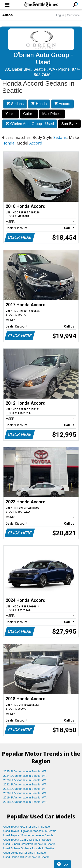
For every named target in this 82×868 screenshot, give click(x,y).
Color (29, 114)
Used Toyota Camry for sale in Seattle (27, 840)
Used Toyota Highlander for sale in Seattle (30, 831)
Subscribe (73, 15)
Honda (39, 104)
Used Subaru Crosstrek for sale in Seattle (29, 844)
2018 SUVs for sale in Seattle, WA (25, 802)
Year (11, 114)
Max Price (52, 114)
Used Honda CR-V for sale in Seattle (26, 857)
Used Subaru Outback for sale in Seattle (29, 848)
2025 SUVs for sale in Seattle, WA (25, 771)
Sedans (15, 104)
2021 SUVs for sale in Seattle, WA (25, 789)
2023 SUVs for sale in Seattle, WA (25, 780)
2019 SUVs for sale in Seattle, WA (25, 797)
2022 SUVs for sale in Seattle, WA (25, 784)
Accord (62, 104)
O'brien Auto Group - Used (30, 124)
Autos (7, 15)
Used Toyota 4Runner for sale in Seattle (28, 835)
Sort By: (69, 124)
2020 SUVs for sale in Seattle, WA (25, 793)
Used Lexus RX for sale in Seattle (24, 853)
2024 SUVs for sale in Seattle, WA (25, 776)
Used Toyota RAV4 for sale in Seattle (27, 827)
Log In (60, 15)
